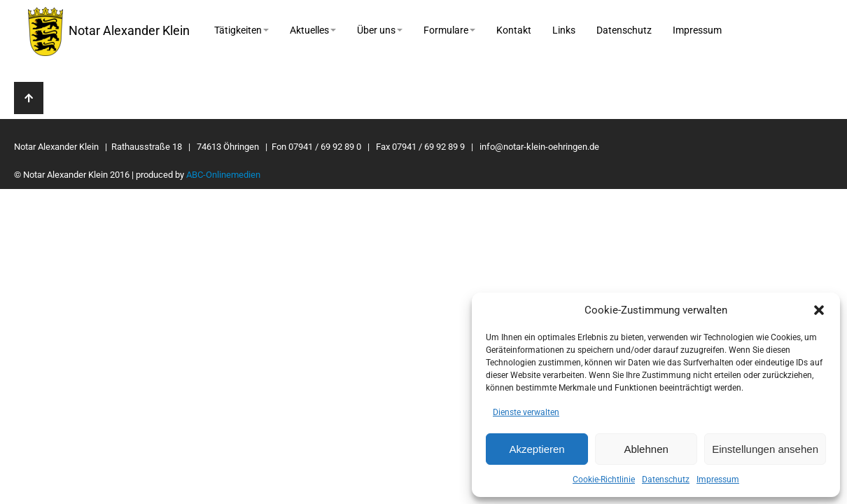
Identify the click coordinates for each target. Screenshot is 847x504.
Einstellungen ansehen (765, 449)
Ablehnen (646, 449)
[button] (819, 310)
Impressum (718, 479)
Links (564, 30)
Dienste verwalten (526, 412)
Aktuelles (313, 30)
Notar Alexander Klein (109, 31)
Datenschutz (666, 479)
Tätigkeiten (241, 30)
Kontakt (514, 30)
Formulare (449, 30)
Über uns (380, 30)
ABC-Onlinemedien (223, 175)
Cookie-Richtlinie (604, 479)
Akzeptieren (537, 449)
